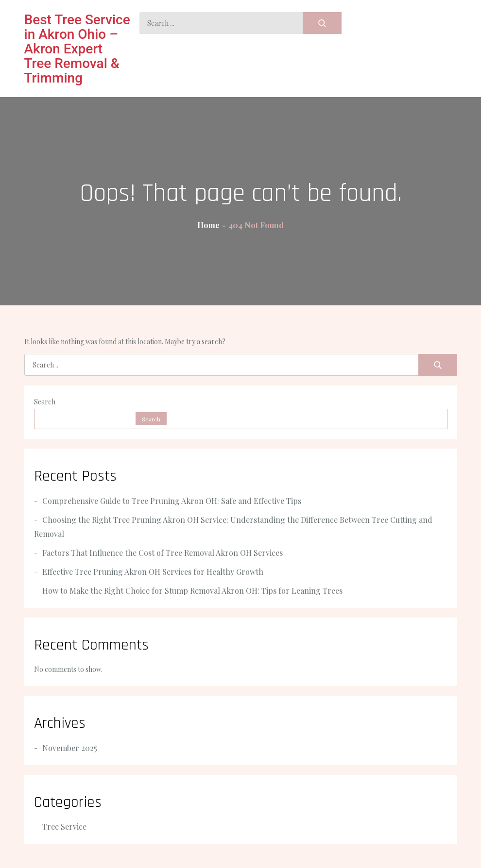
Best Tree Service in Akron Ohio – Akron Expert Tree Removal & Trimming (77, 49)
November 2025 (70, 748)
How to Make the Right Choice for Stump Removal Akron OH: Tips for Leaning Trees (192, 591)
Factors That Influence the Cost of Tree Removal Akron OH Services (163, 553)
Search (45, 402)
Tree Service (64, 826)
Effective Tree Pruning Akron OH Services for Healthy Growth (153, 572)
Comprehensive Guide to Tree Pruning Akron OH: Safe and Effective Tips (172, 501)
